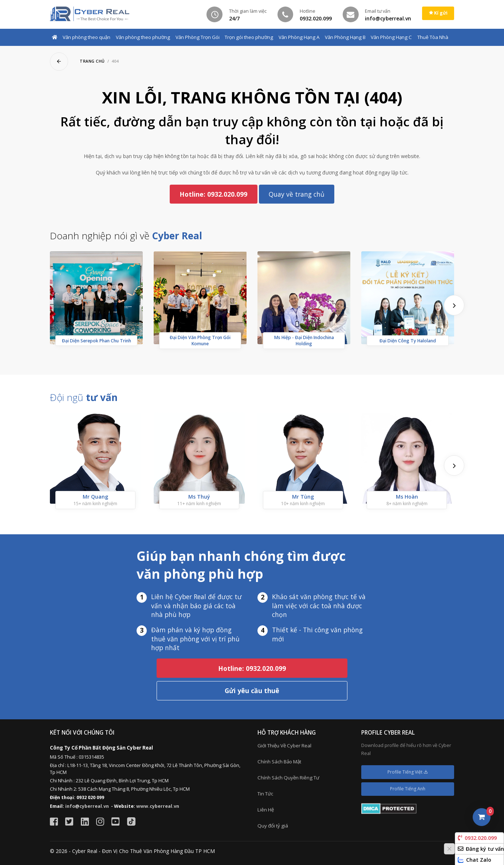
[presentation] (454, 305)
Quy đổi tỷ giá (273, 826)
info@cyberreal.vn (87, 806)
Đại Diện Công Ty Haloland (408, 341)
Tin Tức (265, 794)
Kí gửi (438, 13)
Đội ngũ (84, 397)
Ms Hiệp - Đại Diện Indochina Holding (304, 341)
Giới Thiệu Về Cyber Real (284, 746)
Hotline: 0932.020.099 (213, 194)
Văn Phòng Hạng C (391, 37)
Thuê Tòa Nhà (433, 37)
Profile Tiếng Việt (408, 772)
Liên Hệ (266, 810)
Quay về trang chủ (297, 194)
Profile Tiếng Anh (408, 789)
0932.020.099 (477, 838)
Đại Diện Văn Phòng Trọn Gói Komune (200, 341)
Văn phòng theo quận (86, 37)
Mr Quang (95, 497)
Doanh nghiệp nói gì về (126, 236)
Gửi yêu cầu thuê (252, 691)
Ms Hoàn (407, 497)
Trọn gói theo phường (249, 37)
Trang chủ (92, 61)
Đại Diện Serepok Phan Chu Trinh (97, 341)
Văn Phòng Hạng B (345, 37)
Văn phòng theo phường (143, 37)
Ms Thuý (199, 497)
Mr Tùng (303, 497)
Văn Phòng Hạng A (299, 37)
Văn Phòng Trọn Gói (198, 37)
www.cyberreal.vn (158, 806)
